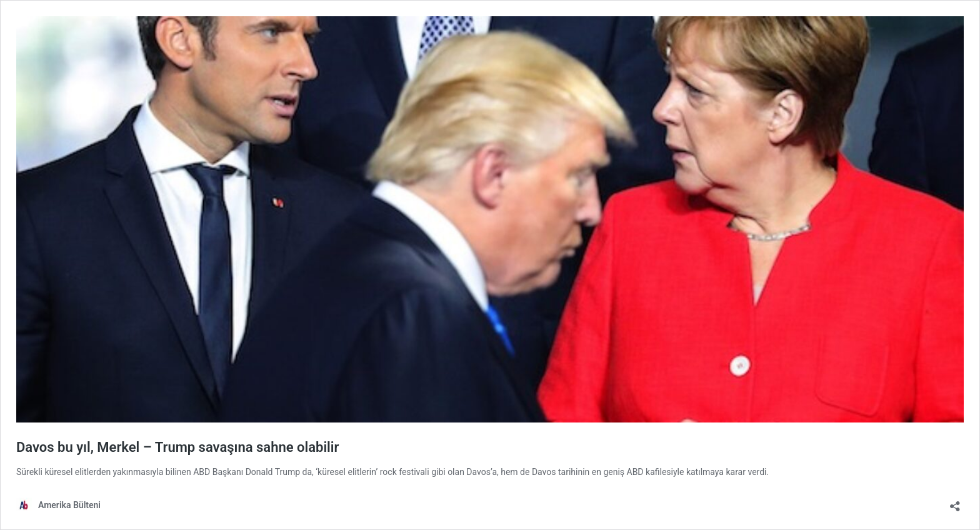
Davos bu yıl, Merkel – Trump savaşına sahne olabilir (177, 447)
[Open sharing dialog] (955, 502)
